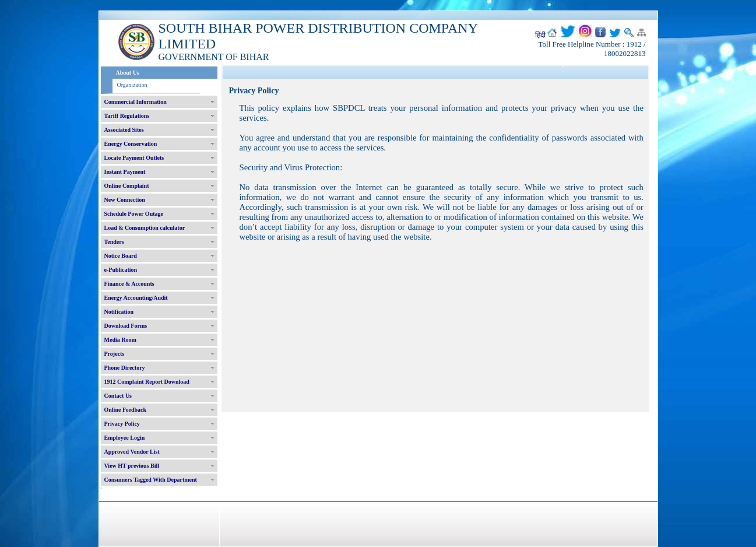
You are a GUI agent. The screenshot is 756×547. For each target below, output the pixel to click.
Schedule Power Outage (134, 214)
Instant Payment (125, 172)
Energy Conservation (131, 144)
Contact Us (118, 396)
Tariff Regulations (127, 116)
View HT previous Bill (132, 466)
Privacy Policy (122, 424)
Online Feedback (126, 410)
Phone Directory (125, 368)
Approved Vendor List (132, 452)
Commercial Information (136, 102)
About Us (128, 73)
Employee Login (125, 438)
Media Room (120, 340)
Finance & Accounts (129, 284)
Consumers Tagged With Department (151, 480)
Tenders (114, 242)
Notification (119, 312)
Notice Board (121, 256)
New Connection (125, 200)
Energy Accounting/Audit (136, 298)
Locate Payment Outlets (134, 158)
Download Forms (126, 326)
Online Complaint (127, 186)
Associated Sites (124, 130)
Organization (132, 85)
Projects (115, 354)
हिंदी (540, 35)
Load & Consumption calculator (145, 228)
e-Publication (121, 270)
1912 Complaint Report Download (147, 382)
